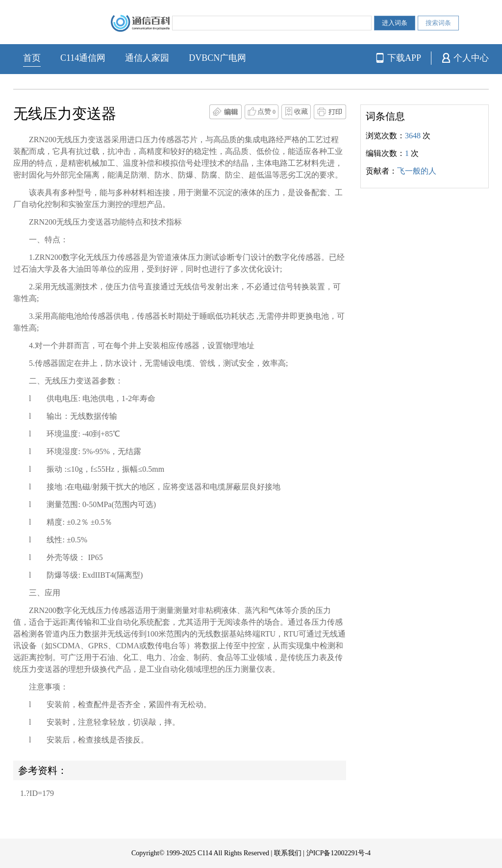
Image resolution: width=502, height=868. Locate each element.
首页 (32, 58)
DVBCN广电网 (217, 58)
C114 (205, 853)
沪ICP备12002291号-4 (339, 853)
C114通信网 (83, 58)
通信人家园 (147, 58)
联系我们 (288, 853)
